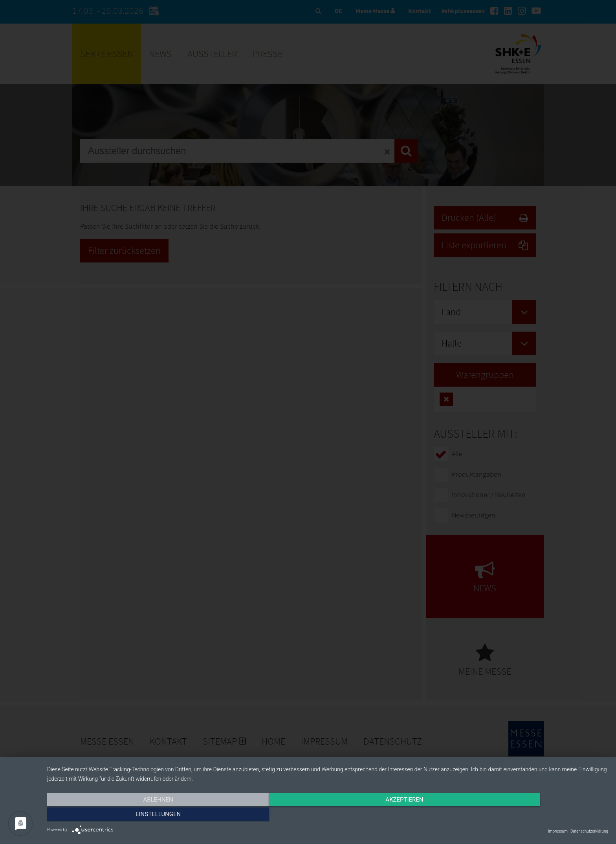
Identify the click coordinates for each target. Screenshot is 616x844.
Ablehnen (131, 815)
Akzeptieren (328, 815)
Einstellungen (524, 815)
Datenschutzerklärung (589, 831)
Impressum (558, 831)
